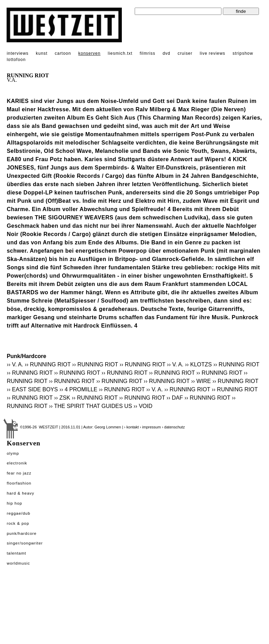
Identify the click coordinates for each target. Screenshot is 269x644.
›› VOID (143, 406)
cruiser (185, 53)
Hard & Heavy (20, 493)
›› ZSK (62, 398)
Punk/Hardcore (22, 533)
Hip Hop (14, 503)
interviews (18, 53)
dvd (166, 53)
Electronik (17, 463)
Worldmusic (18, 563)
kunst (41, 53)
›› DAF (175, 398)
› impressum (150, 427)
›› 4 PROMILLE (78, 389)
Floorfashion (19, 483)
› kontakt (132, 427)
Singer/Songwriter (25, 543)
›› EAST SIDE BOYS (32, 389)
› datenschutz (173, 427)
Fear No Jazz (19, 473)
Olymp (13, 453)
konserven (90, 53)
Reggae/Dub (18, 513)
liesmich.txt (120, 53)
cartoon (63, 53)
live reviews (212, 53)
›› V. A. (15, 364)
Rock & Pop (18, 523)
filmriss (147, 53)
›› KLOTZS (198, 364)
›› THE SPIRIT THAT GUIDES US (90, 406)
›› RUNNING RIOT (48, 364)
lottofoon (16, 60)
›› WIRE (201, 381)
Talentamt (16, 553)
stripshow (243, 53)
